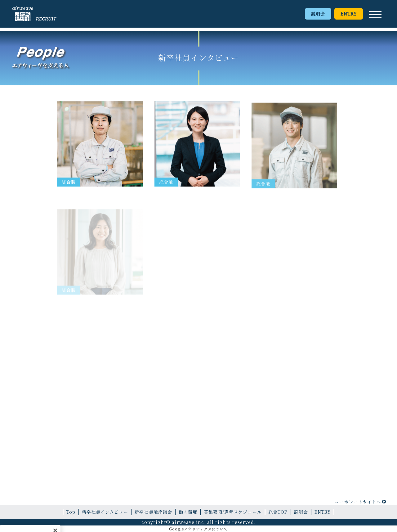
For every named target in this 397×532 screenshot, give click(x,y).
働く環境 (188, 512)
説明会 (318, 14)
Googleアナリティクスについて (199, 529)
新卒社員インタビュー (105, 512)
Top (71, 512)
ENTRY (349, 14)
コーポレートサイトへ (358, 502)
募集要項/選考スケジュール (233, 512)
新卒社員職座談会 (153, 512)
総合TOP (278, 512)
